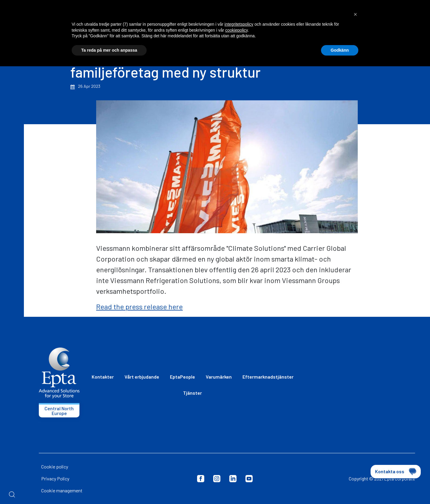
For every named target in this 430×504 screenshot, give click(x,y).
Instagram (217, 479)
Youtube (249, 479)
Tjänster (192, 393)
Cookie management (62, 490)
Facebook (201, 479)
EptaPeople (182, 377)
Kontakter (103, 377)
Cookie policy (55, 467)
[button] (355, 14)
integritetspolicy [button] (239, 24)
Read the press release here (139, 306)
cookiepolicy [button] (236, 30)
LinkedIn (233, 479)
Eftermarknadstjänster (268, 377)
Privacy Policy (55, 478)
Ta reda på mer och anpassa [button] (109, 50)
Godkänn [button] (340, 50)
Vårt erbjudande (142, 377)
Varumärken (219, 377)
